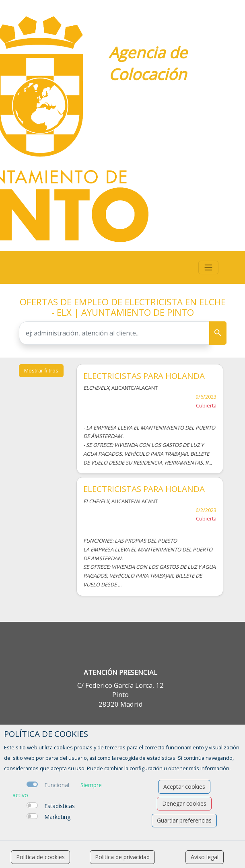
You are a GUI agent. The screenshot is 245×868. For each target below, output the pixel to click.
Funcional (57, 785)
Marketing (57, 817)
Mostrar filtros (41, 370)
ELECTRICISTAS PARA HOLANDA (144, 376)
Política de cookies (40, 857)
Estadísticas (60, 806)
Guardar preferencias (184, 820)
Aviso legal (205, 857)
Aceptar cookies (184, 787)
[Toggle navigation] (208, 267)
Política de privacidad (122, 857)
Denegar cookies (184, 803)
